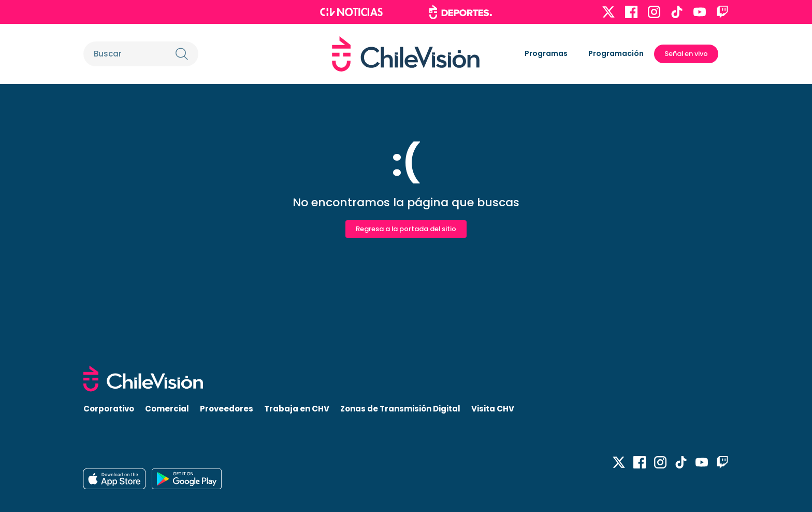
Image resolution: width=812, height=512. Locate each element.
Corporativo (109, 409)
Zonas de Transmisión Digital (400, 409)
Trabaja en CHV (297, 409)
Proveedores (227, 409)
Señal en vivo (686, 54)
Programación (616, 53)
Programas (546, 53)
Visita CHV (493, 409)
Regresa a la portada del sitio (406, 229)
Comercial (167, 409)
